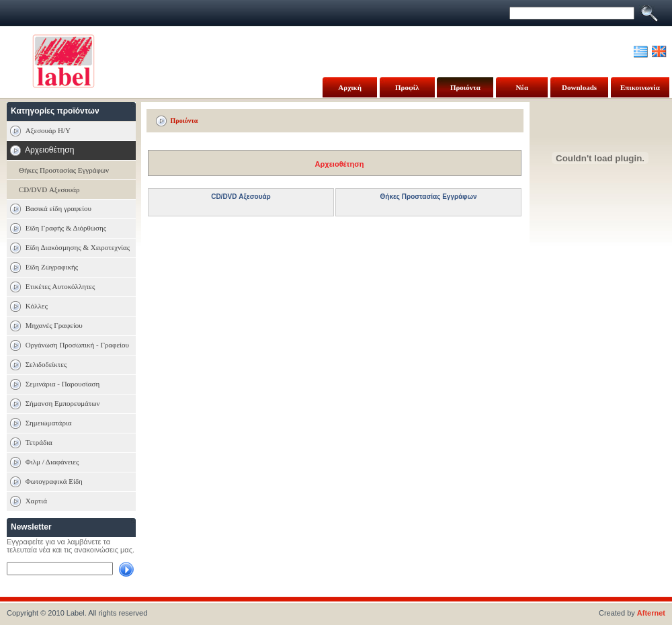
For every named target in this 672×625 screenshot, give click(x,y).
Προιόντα (465, 87)
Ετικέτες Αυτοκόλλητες (60, 286)
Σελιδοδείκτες (46, 364)
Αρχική (350, 87)
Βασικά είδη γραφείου (58, 208)
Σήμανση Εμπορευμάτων (63, 403)
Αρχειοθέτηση (340, 164)
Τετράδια (39, 442)
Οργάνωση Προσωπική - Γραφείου (77, 345)
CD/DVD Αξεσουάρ (49, 190)
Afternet (651, 613)
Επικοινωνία (640, 87)
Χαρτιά (36, 501)
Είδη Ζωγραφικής (52, 267)
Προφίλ (407, 87)
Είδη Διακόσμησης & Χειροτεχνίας (78, 247)
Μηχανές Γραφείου (54, 325)
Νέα (522, 87)
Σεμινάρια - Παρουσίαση (62, 384)
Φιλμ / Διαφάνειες (52, 462)
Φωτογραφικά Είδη (54, 481)
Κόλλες (37, 306)
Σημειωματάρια (49, 423)
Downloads (579, 87)
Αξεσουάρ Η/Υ (48, 130)
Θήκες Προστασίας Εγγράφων (64, 170)
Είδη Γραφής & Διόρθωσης (66, 228)
